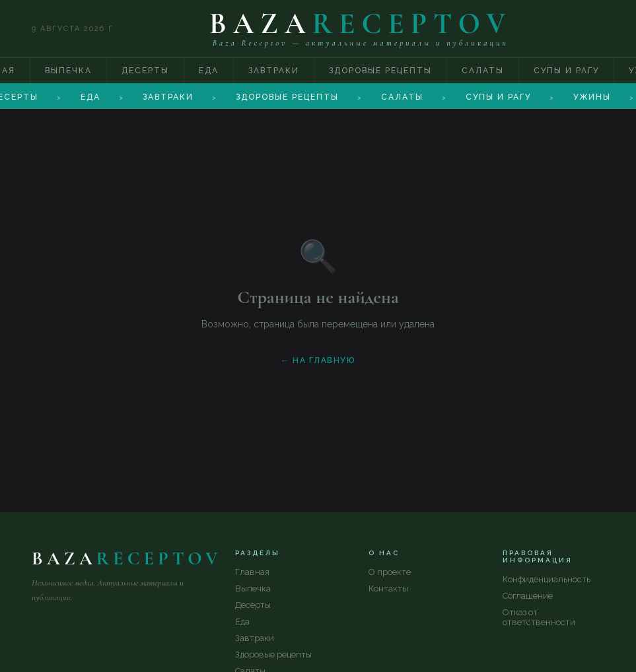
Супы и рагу (566, 71)
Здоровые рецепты (380, 71)
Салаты (483, 71)
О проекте (390, 572)
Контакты (388, 588)
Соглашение (528, 596)
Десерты (145, 71)
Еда (209, 71)
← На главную (318, 360)
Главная (252, 572)
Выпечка (68, 71)
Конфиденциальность (547, 579)
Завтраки (274, 71)
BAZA (361, 24)
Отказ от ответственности (539, 617)
